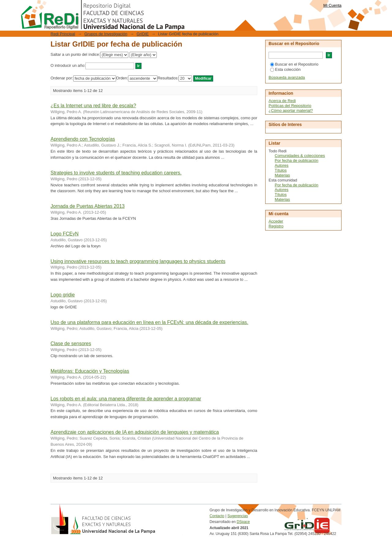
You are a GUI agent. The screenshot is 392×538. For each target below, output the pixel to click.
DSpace (243, 522)
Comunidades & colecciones (300, 156)
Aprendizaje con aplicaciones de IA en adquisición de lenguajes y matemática (135, 432)
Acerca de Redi (282, 101)
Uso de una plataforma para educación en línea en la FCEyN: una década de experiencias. (149, 322)
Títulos (281, 170)
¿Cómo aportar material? (291, 111)
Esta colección (285, 69)
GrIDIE (143, 34)
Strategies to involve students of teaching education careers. (116, 173)
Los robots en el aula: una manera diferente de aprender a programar (126, 399)
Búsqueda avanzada (287, 77)
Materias (282, 175)
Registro (276, 226)
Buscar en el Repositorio (294, 64)
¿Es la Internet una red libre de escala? (93, 106)
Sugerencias (237, 516)
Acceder (276, 221)
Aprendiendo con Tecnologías (83, 139)
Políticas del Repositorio (290, 106)
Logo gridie (63, 295)
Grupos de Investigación (106, 34)
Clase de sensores (71, 343)
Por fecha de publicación (296, 160)
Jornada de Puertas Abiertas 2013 (88, 206)
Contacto (217, 516)
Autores (282, 165)
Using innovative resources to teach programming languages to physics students (138, 261)
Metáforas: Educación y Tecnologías (90, 371)
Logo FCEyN (65, 234)
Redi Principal (63, 34)
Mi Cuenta (332, 5)
